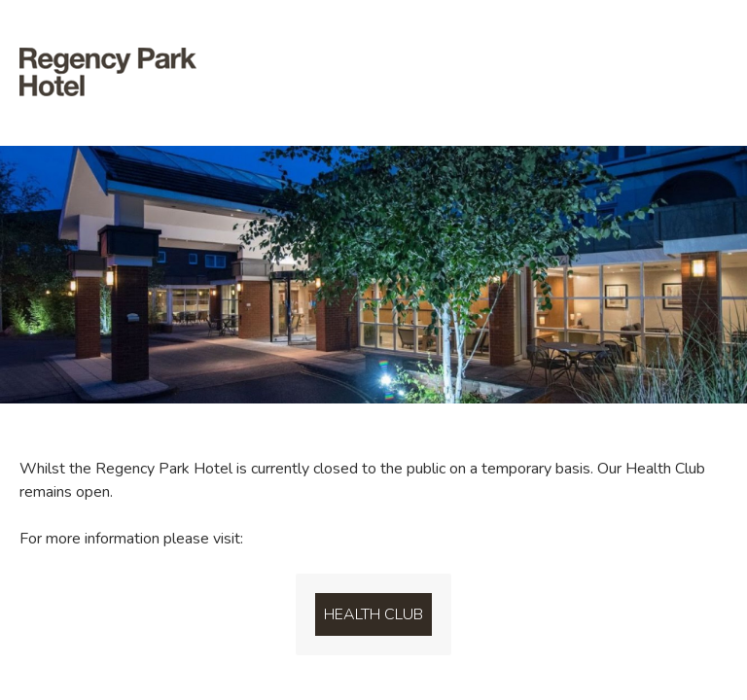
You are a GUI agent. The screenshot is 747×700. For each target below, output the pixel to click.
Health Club (373, 614)
